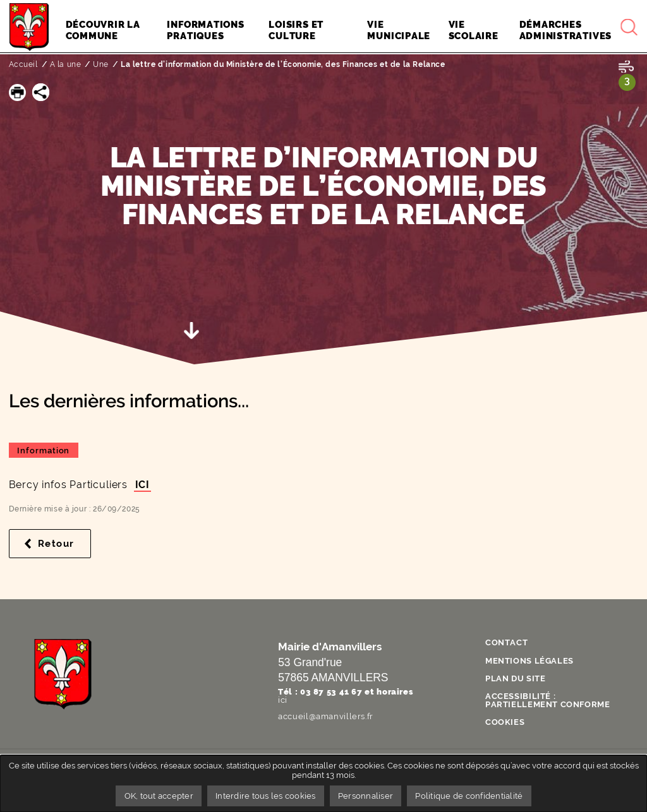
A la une (66, 64)
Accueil (23, 64)
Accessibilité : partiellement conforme (548, 700)
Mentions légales (529, 661)
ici (283, 700)
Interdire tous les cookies (266, 796)
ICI (142, 485)
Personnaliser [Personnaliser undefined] (366, 796)
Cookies (505, 722)
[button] (17, 92)
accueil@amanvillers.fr (326, 716)
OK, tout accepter (158, 796)
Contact (506, 642)
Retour (64, 544)
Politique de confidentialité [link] (470, 796)
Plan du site (516, 678)
